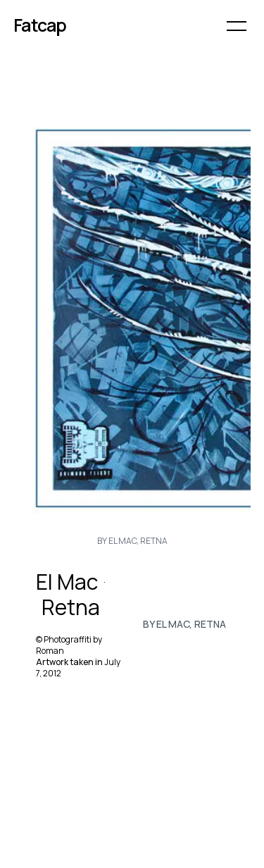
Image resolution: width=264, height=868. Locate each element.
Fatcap (40, 25)
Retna (71, 607)
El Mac (67, 582)
